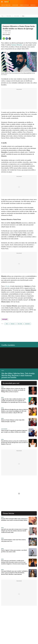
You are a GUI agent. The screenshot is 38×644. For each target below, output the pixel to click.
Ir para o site (7, 2)
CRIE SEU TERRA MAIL (6, 5)
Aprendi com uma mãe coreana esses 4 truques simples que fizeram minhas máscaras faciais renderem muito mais (14, 531)
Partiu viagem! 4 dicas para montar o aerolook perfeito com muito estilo (14, 551)
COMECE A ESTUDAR (24, 5)
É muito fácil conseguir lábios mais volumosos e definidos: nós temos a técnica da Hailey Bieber (14, 519)
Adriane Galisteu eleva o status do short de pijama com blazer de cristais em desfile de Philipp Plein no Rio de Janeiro (13, 390)
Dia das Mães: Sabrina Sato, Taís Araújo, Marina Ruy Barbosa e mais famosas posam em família (18, 375)
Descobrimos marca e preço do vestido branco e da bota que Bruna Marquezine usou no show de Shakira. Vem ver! (15, 442)
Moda (23, 16)
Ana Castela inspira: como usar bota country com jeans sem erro (13, 540)
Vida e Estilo (9, 16)
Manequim (13, 324)
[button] (2, 2)
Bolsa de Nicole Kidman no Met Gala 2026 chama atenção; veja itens (13, 421)
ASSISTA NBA (15, 5)
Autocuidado (17, 16)
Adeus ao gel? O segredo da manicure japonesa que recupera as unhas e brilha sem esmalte (14, 431)
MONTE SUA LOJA (34, 5)
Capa (3, 16)
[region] (19, 11)
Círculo (7, 286)
